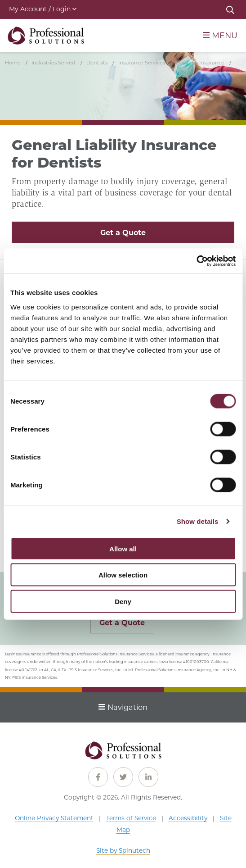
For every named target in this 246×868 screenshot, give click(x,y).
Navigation (123, 707)
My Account (43, 9)
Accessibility (188, 818)
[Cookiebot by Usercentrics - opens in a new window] (196, 261)
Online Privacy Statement (54, 818)
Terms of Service (131, 818)
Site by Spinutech (123, 850)
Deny (123, 601)
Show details (198, 521)
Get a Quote (123, 233)
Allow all (123, 548)
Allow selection (123, 575)
